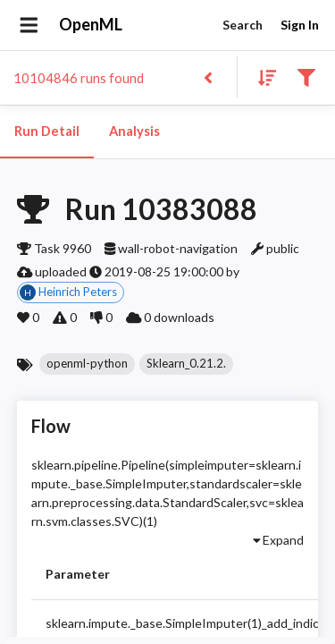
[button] (87, 364)
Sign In (299, 25)
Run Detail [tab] (47, 131)
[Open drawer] (29, 25)
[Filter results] (306, 76)
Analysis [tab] (134, 131)
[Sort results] (262, 76)
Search (242, 25)
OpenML (91, 25)
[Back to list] (208, 76)
